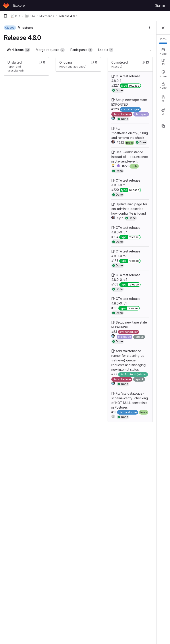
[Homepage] (6, 5)
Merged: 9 (152, 116)
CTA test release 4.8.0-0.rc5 (88, 251)
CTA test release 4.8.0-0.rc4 (88, 326)
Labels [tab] (14, 61)
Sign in (160, 5)
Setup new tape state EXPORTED (88, 125)
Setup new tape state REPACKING (88, 458)
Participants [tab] (81, 50)
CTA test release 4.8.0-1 (88, 92)
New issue (158, 69)
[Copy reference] (163, 143)
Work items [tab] (18, 50)
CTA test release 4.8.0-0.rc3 (88, 359)
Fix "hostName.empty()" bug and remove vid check (87, 172)
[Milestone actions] (99, 27)
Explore (19, 5)
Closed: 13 (134, 73)
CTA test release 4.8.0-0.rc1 (88, 425)
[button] (163, 27)
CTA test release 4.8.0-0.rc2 (88, 392)
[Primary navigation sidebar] (5, 16)
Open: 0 (117, 73)
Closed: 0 (133, 116)
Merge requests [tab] (50, 50)
